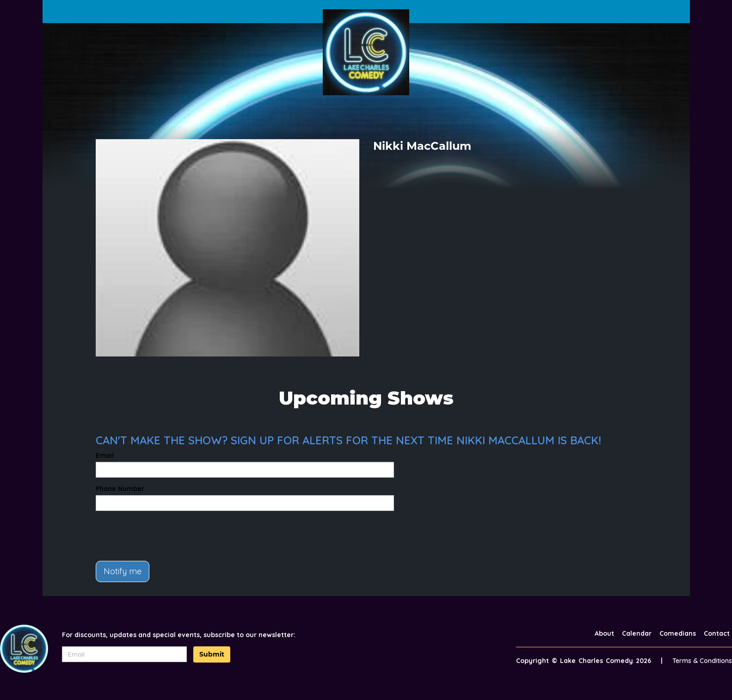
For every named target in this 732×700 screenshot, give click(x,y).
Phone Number (120, 489)
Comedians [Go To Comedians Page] (678, 633)
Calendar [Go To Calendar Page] (637, 633)
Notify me (123, 571)
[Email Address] (124, 654)
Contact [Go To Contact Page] (717, 633)
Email (105, 455)
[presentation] (166, 536)
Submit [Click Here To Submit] (212, 654)
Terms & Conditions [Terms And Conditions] (702, 661)
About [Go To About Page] (604, 633)
